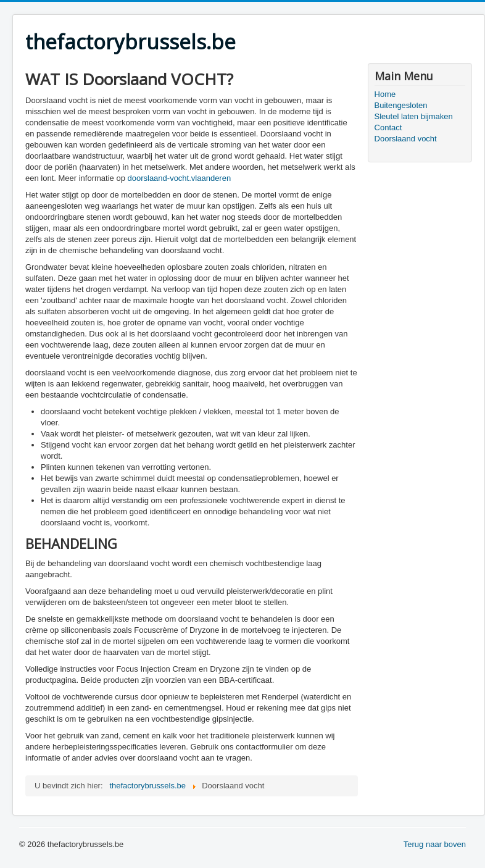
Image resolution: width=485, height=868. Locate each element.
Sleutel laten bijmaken (414, 116)
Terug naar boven (435, 844)
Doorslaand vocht (406, 139)
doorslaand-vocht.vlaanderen (179, 178)
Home (385, 94)
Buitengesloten (401, 105)
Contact (388, 127)
